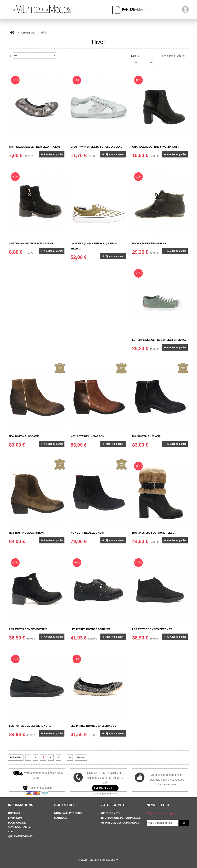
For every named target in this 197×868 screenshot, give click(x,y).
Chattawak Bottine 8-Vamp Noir (31, 243)
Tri (10, 56)
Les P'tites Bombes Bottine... (29, 629)
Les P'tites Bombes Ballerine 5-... (94, 726)
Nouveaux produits (68, 813)
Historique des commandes (120, 823)
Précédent (16, 758)
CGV (11, 832)
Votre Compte (110, 813)
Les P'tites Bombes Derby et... (91, 629)
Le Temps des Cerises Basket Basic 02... (160, 340)
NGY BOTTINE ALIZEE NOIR (87, 533)
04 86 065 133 (105, 788)
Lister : (135, 56)
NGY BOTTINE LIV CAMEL (25, 436)
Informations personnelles (121, 818)
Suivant (81, 758)
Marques (61, 818)
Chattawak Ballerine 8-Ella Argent (35, 147)
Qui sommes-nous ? (21, 836)
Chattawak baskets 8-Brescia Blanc (96, 147)
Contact (14, 813)
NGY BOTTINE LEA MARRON (26, 533)
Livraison (15, 818)
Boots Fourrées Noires (149, 243)
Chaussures (29, 33)
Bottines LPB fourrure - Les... (153, 533)
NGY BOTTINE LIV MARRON (87, 436)
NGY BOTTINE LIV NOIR (146, 436)
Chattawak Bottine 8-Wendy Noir (155, 147)
